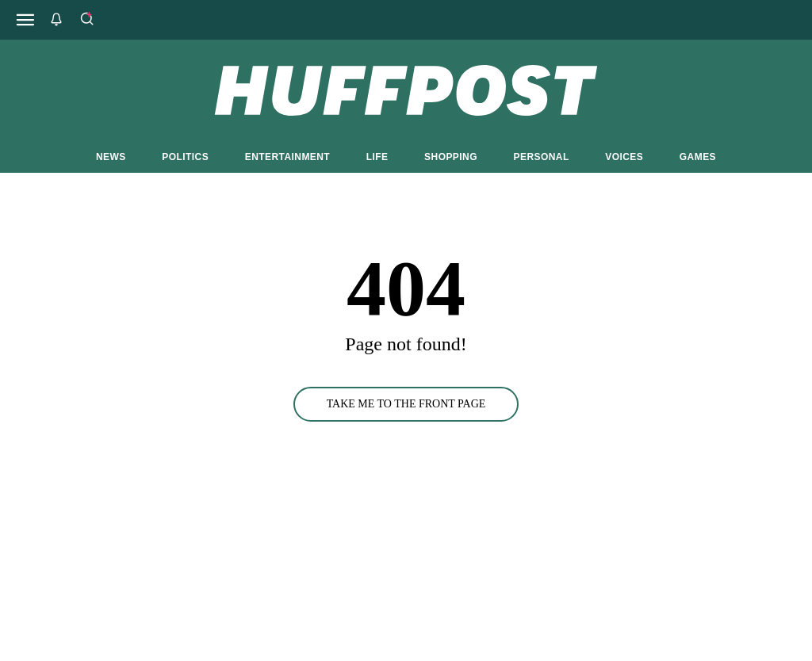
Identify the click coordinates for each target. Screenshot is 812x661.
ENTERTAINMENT (287, 157)
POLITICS (185, 157)
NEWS (111, 157)
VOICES (624, 157)
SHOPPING (451, 157)
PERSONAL (542, 157)
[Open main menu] (25, 20)
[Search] (86, 20)
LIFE (377, 157)
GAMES (698, 157)
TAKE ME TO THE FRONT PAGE (406, 404)
